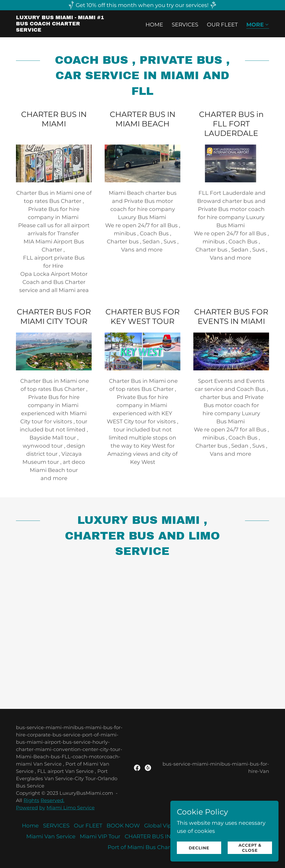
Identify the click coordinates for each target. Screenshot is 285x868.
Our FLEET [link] (222, 25)
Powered (27, 808)
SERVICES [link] (185, 25)
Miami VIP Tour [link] (100, 836)
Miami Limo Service (71, 808)
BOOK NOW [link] (123, 826)
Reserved (52, 800)
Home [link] (154, 25)
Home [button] (30, 826)
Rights (31, 800)
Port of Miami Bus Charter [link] (143, 847)
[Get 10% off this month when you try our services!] (142, 5)
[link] (60, 30)
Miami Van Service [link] (51, 836)
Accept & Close (250, 848)
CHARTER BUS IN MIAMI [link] (157, 836)
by (42, 808)
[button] (258, 25)
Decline (199, 848)
